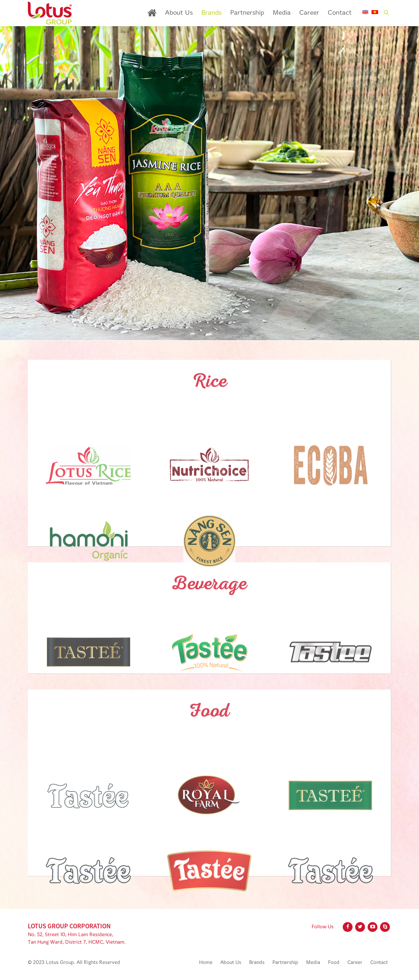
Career (309, 13)
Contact (340, 13)
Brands (211, 13)
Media (282, 13)
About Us (179, 13)
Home (152, 13)
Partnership (247, 13)
